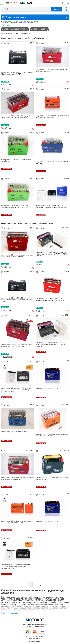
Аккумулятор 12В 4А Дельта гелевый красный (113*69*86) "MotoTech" (51, 71)
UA (9, 3)
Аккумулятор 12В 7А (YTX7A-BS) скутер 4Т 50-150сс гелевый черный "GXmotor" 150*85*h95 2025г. (17, 300)
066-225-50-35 (35, 639)
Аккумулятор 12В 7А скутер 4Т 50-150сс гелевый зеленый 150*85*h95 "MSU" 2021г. (16, 207)
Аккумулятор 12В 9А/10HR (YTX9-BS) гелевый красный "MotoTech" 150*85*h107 (17, 346)
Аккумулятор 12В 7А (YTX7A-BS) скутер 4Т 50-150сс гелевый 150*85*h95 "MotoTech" (17, 117)
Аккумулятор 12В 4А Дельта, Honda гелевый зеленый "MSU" (16, 161)
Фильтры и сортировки (16, 17)
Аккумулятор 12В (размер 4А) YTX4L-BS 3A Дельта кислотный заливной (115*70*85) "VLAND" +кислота (16, 390)
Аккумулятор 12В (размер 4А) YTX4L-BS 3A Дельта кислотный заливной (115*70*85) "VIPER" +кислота (52, 345)
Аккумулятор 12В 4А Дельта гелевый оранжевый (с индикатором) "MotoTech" (18, 478)
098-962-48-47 (35, 642)
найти (57, 9)
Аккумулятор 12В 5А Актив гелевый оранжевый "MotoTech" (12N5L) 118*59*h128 (17, 256)
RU (16, 3)
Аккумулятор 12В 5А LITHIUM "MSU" (48, 521)
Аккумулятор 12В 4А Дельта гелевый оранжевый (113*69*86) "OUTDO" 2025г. (52, 117)
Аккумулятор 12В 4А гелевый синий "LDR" (16, 432)
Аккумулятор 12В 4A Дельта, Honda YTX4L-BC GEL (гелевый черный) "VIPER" (17, 73)
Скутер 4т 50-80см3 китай (13, 29)
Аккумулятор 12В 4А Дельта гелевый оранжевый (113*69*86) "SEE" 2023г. (52, 435)
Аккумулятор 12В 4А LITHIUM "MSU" (48, 388)
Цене (16, 34)
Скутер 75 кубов (38, 29)
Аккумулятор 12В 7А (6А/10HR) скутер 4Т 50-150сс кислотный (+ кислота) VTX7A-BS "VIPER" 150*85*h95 (52, 254)
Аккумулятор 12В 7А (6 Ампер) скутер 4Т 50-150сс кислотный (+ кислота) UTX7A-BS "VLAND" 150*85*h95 (16, 567)
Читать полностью (9, 613)
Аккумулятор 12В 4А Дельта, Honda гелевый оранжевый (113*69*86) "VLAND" (16, 522)
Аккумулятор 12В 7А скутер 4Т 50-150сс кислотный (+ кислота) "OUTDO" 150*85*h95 (51, 206)
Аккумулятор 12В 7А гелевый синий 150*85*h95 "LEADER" (52, 163)
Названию (24, 34)
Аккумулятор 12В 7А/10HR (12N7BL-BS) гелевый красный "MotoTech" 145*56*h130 (50, 300)
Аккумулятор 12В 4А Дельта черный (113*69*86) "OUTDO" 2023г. (52, 479)
